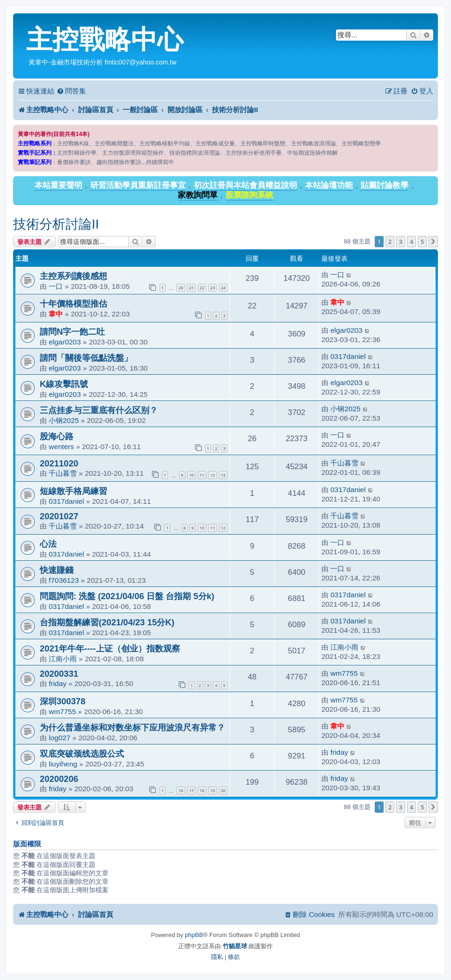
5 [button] (422, 242)
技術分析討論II (56, 224)
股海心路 (57, 436)
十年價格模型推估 (73, 304)
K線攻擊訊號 (64, 384)
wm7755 (344, 673)
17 (191, 790)
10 (191, 475)
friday (58, 683)
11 (202, 475)
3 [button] (401, 242)
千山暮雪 (63, 473)
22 (202, 288)
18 (202, 790)
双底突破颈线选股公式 (82, 754)
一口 (56, 286)
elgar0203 (65, 342)
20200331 (59, 674)
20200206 (59, 779)
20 (181, 288)
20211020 (59, 463)
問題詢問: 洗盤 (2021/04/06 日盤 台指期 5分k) (127, 596)
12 (212, 475)
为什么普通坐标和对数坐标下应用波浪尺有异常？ (132, 727)
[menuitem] (71, 91)
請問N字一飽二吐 (72, 332)
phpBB (194, 935)
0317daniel (348, 356)
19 (212, 790)
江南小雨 (63, 659)
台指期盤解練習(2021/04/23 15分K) (107, 622)
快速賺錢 (57, 570)
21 (191, 288)
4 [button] (411, 242)
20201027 (59, 516)
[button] (433, 242)
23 (212, 288)
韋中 (56, 314)
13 (223, 475)
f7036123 (64, 580)
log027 (59, 738)
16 (181, 790)
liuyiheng (63, 764)
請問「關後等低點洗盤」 (86, 358)
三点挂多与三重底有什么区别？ (99, 410)
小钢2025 (64, 420)
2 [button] (390, 242)
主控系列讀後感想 (73, 276)
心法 (48, 544)
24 (223, 288)
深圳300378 (63, 701)
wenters (61, 447)
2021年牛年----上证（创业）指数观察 (110, 648)
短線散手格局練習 (73, 491)
